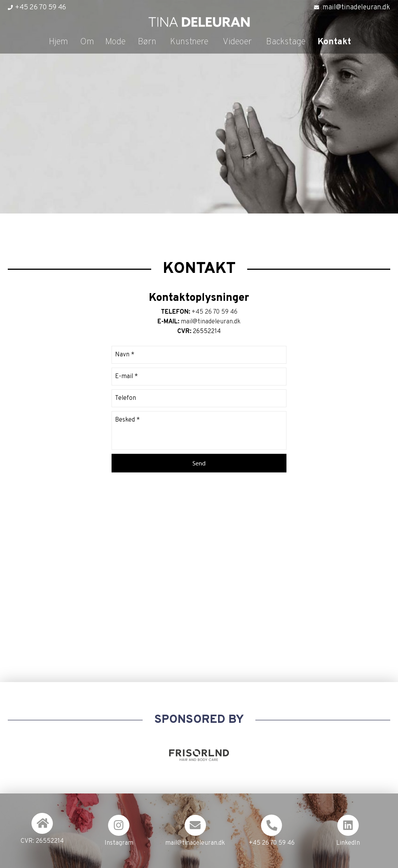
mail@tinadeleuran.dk (356, 8)
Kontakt (334, 42)
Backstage (286, 42)
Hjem (58, 42)
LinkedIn (348, 843)
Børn (147, 42)
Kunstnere (189, 42)
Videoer (237, 42)
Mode (115, 42)
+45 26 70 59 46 (40, 8)
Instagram (119, 843)
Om (87, 42)
